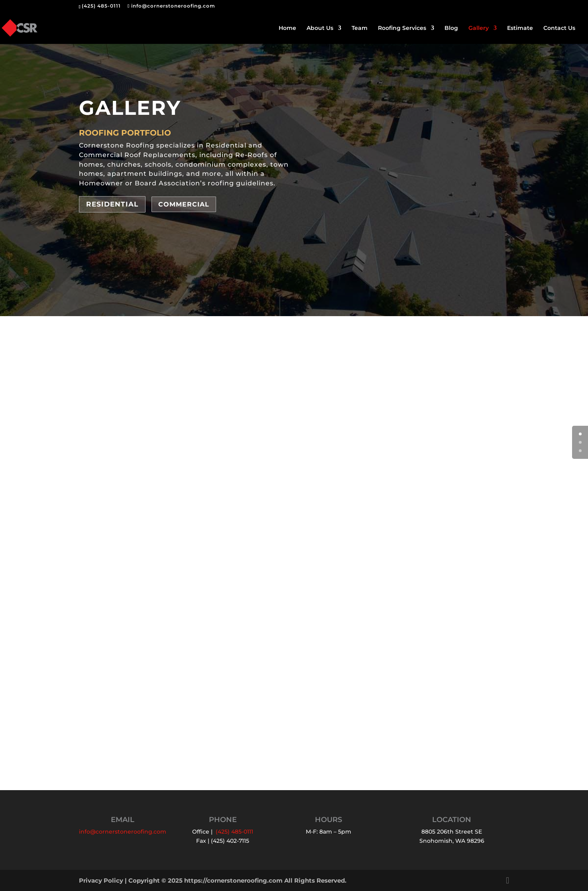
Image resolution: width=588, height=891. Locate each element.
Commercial (184, 204)
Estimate (520, 28)
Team (360, 28)
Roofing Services (402, 28)
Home (287, 28)
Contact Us (559, 28)
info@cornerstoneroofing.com (123, 832)
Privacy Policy (101, 880)
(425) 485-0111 (101, 6)
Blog (451, 28)
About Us (320, 28)
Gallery (479, 28)
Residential (112, 204)
